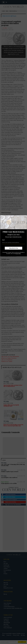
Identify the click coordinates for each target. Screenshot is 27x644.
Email (3, 240)
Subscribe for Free (14, 248)
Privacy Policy (18, 254)
